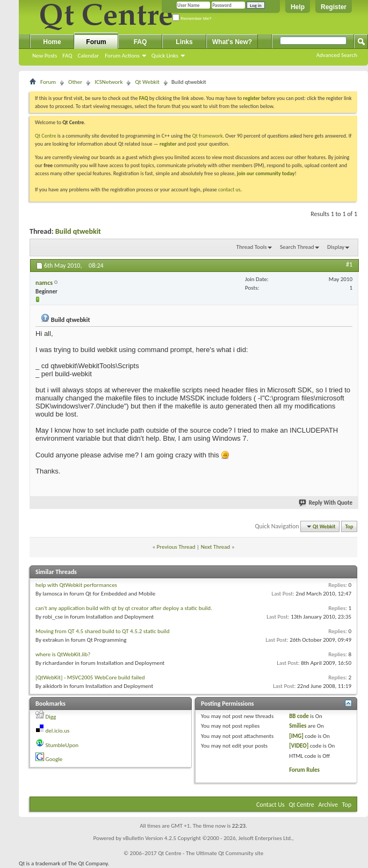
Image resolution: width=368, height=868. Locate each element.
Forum (96, 42)
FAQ (67, 56)
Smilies (298, 726)
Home (52, 42)
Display (336, 247)
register (168, 144)
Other (75, 82)
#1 (349, 264)
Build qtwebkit (78, 231)
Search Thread (297, 247)
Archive (328, 805)
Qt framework (208, 136)
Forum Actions (122, 56)
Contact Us (270, 805)
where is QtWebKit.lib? (63, 654)
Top (349, 526)
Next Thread (216, 547)
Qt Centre (46, 136)
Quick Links (165, 56)
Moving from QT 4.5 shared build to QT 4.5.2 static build (102, 631)
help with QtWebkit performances (76, 585)
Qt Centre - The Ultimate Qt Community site (211, 853)
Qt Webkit (147, 82)
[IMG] (296, 736)
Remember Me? (192, 19)
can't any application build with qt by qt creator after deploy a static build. (124, 608)
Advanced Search (337, 55)
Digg (51, 717)
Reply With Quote (326, 503)
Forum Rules (304, 770)
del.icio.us (58, 731)
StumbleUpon (62, 745)
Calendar (88, 56)
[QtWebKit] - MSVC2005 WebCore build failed (90, 677)
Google (54, 759)
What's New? (232, 42)
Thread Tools (252, 247)
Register (334, 7)
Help (298, 7)
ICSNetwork (109, 82)
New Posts (45, 56)
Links (184, 42)
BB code (299, 716)
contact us (229, 189)
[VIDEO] (299, 746)
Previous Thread (176, 547)
